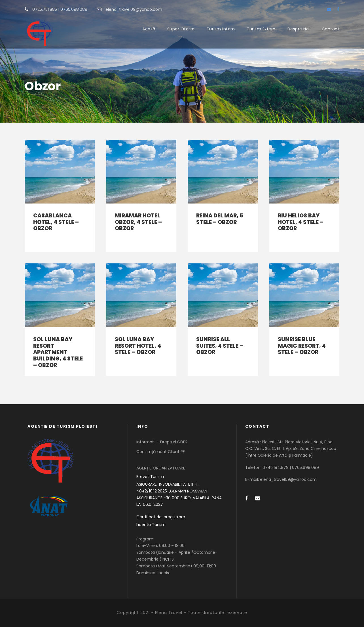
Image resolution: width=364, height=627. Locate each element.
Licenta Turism (151, 525)
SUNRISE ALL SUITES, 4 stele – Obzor (220, 346)
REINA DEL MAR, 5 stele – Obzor (220, 219)
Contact (331, 29)
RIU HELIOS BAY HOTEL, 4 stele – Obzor (301, 222)
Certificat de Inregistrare (161, 517)
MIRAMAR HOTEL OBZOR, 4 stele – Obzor (138, 222)
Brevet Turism (150, 477)
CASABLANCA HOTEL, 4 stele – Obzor (56, 222)
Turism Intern (221, 29)
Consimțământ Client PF (161, 452)
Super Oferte (181, 29)
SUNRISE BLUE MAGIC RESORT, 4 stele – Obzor (302, 346)
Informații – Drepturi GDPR (162, 442)
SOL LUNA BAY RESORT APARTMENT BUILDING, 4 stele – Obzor (58, 352)
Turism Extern (261, 29)
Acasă (149, 29)
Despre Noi (299, 29)
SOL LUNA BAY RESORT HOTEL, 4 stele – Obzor (138, 346)
